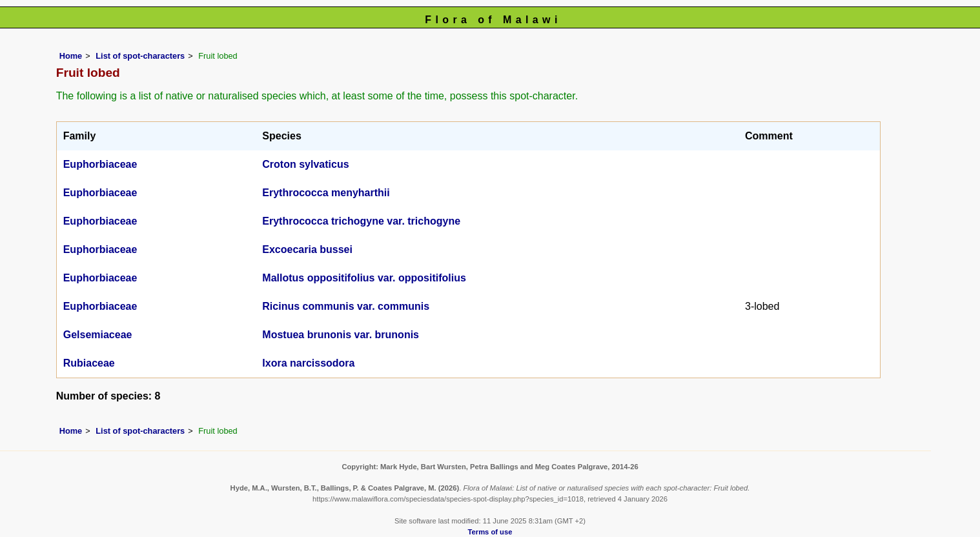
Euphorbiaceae (100, 164)
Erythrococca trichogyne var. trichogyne (361, 221)
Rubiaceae (89, 363)
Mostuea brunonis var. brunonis (341, 335)
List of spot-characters (140, 56)
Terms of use (490, 532)
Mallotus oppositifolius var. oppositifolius (364, 278)
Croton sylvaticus (305, 164)
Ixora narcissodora (308, 363)
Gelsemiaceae (98, 335)
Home (71, 56)
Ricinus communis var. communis (346, 306)
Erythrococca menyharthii (326, 193)
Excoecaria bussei (307, 249)
